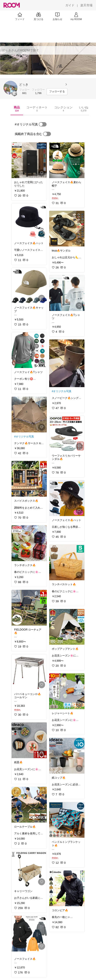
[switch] (43, 124)
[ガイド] (70, 5)
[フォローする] (57, 92)
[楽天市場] (86, 5)
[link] (29, 160)
